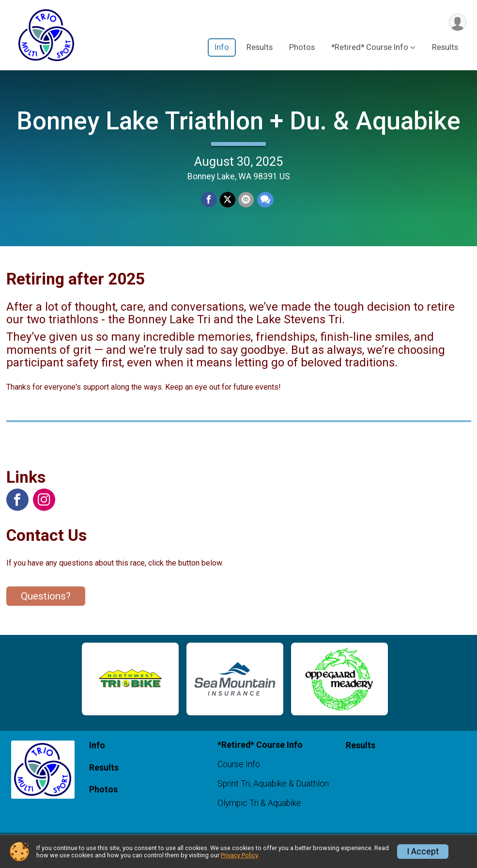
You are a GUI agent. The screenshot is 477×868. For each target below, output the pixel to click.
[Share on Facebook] (209, 204)
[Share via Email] (246, 204)
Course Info (239, 773)
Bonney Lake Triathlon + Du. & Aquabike (238, 125)
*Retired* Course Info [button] (370, 48)
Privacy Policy (239, 855)
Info (222, 48)
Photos (302, 48)
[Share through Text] (265, 204)
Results (260, 48)
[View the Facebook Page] (17, 508)
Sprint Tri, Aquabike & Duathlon (273, 792)
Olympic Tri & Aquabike (259, 811)
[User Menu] (457, 23)
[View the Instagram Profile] (44, 508)
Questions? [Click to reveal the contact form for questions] (46, 604)
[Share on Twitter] (228, 204)
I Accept (423, 852)
